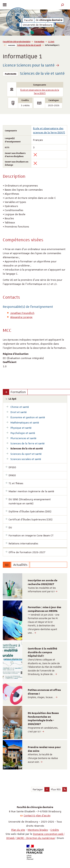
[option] (35, 586)
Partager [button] (38, 789)
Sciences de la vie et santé (29, 45)
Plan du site (18, 830)
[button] (63, 5)
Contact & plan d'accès (37, 815)
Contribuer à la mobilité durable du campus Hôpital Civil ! (42, 652)
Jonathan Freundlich (22, 313)
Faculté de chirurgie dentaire (17, 41)
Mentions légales (38, 830)
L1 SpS (51, 41)
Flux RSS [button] (56, 789)
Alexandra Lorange (21, 317)
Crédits (55, 830)
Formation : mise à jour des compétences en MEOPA (45, 609)
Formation (39, 41)
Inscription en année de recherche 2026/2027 (43, 582)
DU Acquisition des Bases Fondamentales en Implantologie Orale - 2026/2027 (43, 719)
